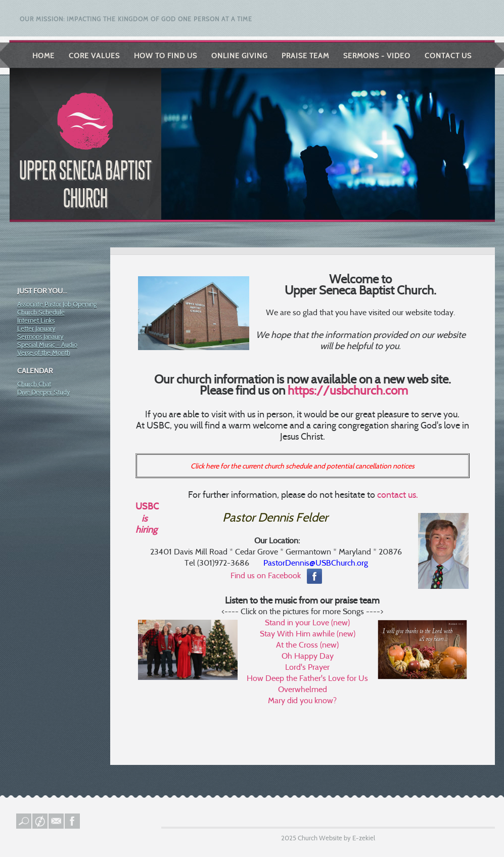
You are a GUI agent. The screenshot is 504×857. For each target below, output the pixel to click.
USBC (147, 506)
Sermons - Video (377, 56)
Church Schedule (41, 312)
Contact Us (448, 56)
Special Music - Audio (47, 345)
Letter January (36, 328)
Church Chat (34, 384)
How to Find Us (166, 56)
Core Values (94, 56)
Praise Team (305, 56)
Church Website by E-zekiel (336, 838)
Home (43, 56)
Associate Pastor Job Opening (57, 304)
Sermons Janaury (40, 336)
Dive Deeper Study (44, 392)
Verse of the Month (44, 353)
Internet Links (36, 320)
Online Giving (239, 56)
